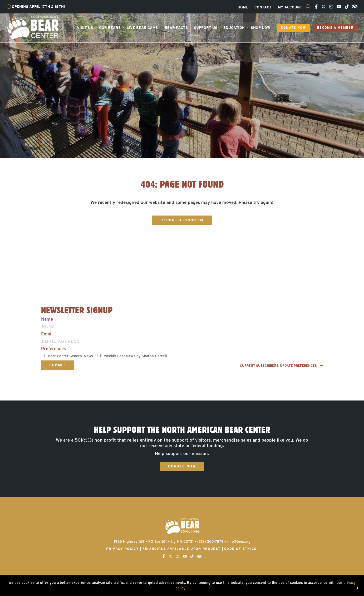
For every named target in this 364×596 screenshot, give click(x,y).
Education (234, 28)
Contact (263, 7)
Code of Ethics (240, 549)
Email (47, 334)
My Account (290, 7)
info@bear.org (239, 541)
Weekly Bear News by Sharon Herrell (136, 356)
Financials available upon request (182, 549)
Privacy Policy (122, 549)
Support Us (206, 28)
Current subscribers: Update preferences (281, 366)
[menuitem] (243, 7)
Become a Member (335, 28)
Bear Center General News (70, 356)
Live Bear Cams (142, 28)
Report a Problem (182, 220)
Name (47, 319)
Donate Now (293, 28)
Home (243, 7)
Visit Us (85, 28)
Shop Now (260, 28)
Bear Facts (176, 28)
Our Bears (110, 28)
